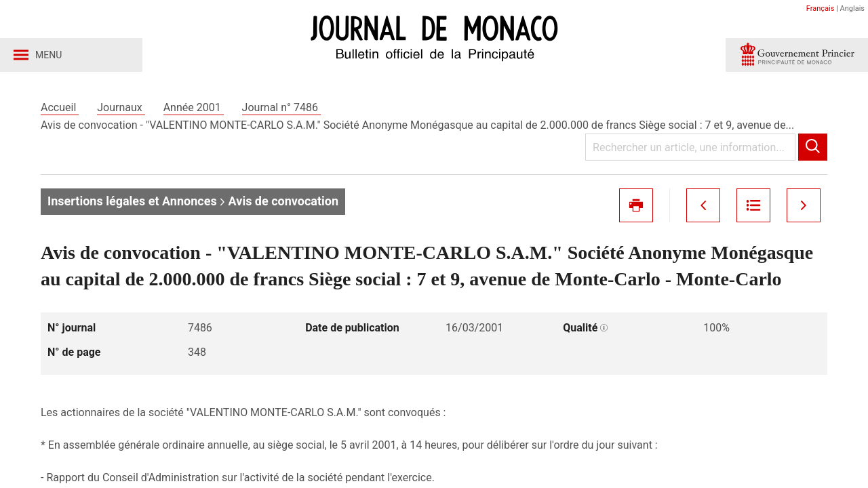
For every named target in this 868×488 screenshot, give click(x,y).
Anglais (852, 8)
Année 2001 (194, 107)
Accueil (60, 107)
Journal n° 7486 (281, 107)
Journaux (121, 107)
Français (821, 8)
